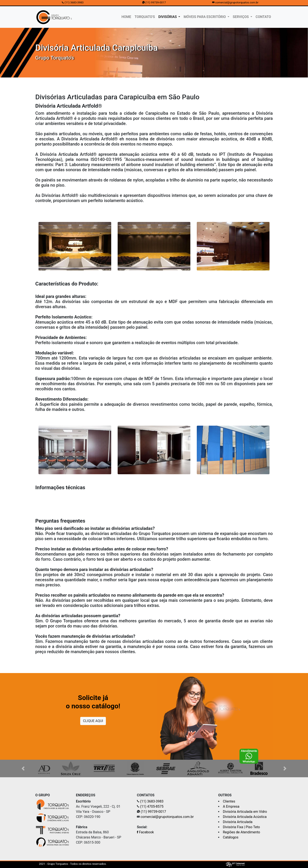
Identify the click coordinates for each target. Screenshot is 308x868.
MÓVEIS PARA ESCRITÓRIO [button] (205, 17)
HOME (127, 16)
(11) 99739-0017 (155, 2)
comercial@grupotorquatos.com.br (237, 2)
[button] (23, 768)
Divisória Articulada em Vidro (245, 812)
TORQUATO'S (145, 17)
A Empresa (231, 806)
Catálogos (231, 837)
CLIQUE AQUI (93, 721)
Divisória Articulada (238, 822)
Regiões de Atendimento (241, 832)
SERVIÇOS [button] (241, 17)
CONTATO (263, 17)
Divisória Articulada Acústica (245, 817)
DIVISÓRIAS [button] (168, 17)
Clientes (229, 801)
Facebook (145, 832)
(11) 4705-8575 (152, 806)
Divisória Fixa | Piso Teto (241, 827)
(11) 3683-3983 (74, 2)
